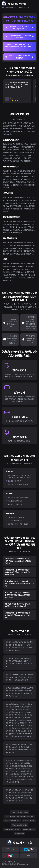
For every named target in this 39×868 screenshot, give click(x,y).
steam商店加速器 (29, 821)
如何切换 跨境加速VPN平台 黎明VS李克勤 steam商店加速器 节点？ (17, 605)
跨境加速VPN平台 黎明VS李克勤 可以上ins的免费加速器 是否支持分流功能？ (17, 615)
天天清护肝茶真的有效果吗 (20, 812)
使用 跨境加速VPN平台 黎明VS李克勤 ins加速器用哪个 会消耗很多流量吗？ (18, 584)
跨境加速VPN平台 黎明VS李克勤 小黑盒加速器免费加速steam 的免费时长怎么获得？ (18, 572)
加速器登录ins (19, 834)
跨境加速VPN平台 (11, 8)
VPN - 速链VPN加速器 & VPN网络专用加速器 (20, 816)
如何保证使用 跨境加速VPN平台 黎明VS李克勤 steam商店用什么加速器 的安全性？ (18, 561)
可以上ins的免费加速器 (12, 821)
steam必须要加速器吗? (12, 829)
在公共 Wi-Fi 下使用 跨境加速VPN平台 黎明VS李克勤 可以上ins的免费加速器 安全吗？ (18, 595)
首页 (3, 8)
